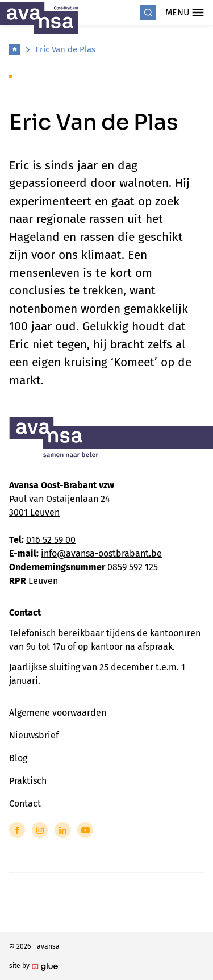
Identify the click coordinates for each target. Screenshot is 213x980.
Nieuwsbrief (34, 735)
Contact (25, 803)
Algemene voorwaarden (58, 713)
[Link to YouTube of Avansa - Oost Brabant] (85, 830)
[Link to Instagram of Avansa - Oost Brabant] (40, 830)
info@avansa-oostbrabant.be (101, 553)
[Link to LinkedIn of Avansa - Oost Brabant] (62, 830)
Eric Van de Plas (65, 49)
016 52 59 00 (51, 540)
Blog (18, 758)
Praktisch (28, 781)
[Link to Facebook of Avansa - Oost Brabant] (17, 830)
